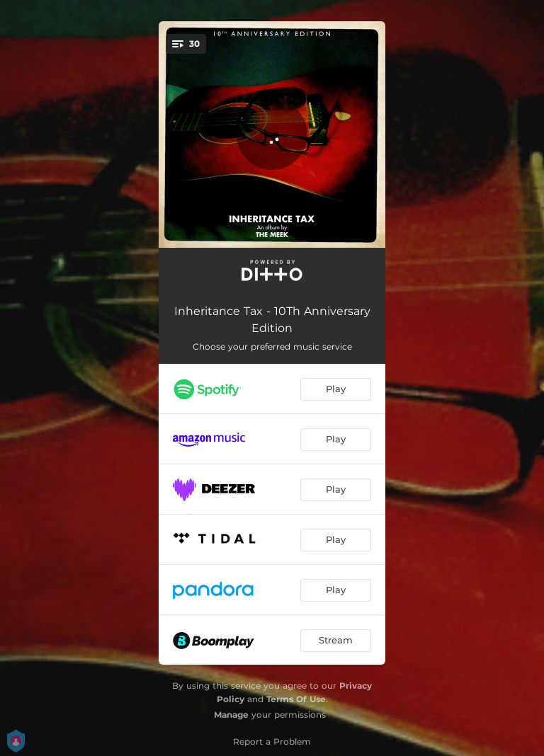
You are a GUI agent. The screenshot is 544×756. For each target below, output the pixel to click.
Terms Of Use (296, 699)
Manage (231, 715)
